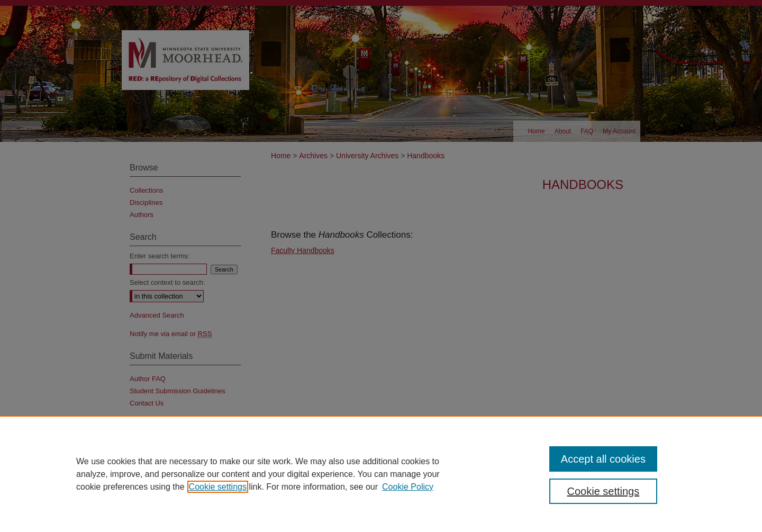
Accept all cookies (603, 459)
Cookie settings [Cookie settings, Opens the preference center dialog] (604, 491)
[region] (381, 474)
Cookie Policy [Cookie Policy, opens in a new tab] (408, 487)
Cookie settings (218, 487)
